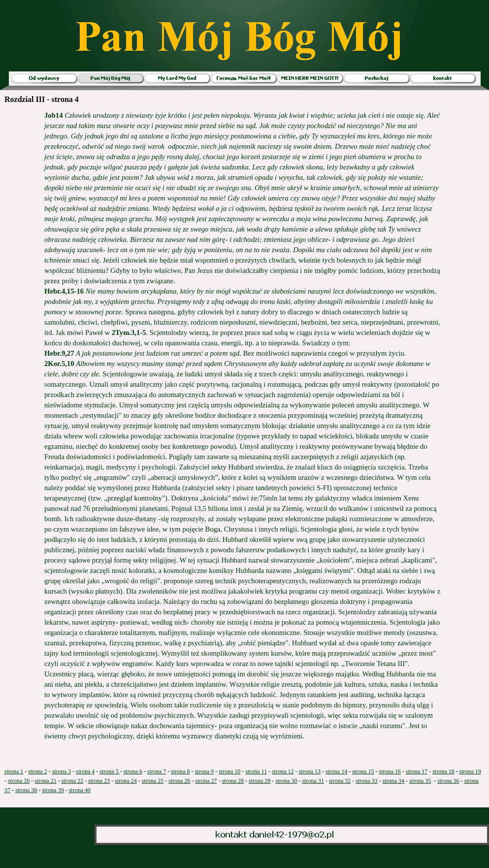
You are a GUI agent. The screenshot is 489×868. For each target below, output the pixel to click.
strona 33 (366, 781)
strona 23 (99, 781)
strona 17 (417, 771)
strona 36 (448, 781)
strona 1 (14, 771)
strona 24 (126, 781)
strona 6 (133, 771)
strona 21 (45, 781)
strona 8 (180, 771)
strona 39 (53, 790)
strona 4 (85, 771)
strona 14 (336, 771)
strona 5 (110, 771)
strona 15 (363, 771)
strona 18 (443, 771)
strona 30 (286, 781)
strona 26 (179, 781)
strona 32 (340, 781)
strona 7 (157, 771)
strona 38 (26, 790)
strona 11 (256, 771)
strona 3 (62, 771)
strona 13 (310, 771)
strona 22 (72, 781)
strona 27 (206, 781)
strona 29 (260, 781)
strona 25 (153, 781)
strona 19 (470, 771)
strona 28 (233, 781)
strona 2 (37, 771)
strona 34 (393, 781)
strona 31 (313, 781)
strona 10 (229, 771)
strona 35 (420, 781)
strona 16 (390, 771)
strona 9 (204, 771)
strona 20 (19, 781)
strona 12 (283, 771)
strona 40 (80, 790)
